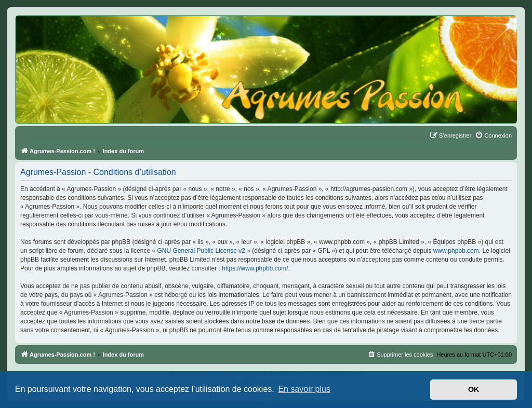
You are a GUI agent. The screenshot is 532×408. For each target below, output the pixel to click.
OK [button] (474, 389)
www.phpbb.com (456, 251)
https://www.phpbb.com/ (255, 268)
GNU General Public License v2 (201, 251)
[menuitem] (493, 135)
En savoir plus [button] (304, 389)
